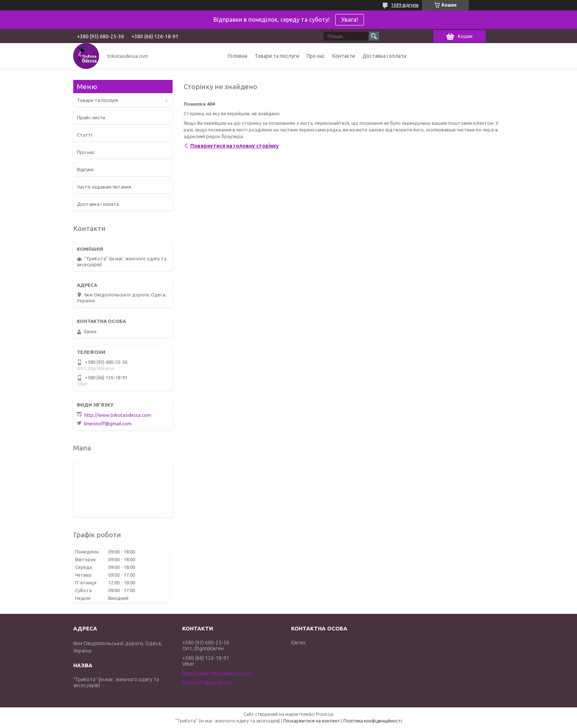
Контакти (344, 56)
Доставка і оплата (384, 56)
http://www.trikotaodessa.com (118, 415)
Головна (238, 56)
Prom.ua (325, 714)
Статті (85, 135)
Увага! (350, 20)
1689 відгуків (405, 5)
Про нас (316, 56)
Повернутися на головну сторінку (235, 146)
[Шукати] (374, 36)
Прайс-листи (91, 117)
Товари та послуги (277, 56)
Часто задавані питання (104, 187)
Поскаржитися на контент (312, 721)
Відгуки (85, 169)
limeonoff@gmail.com (108, 423)
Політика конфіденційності (373, 721)
